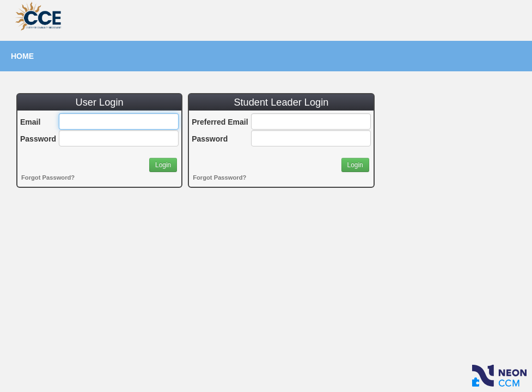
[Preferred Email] (311, 121)
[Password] (119, 138)
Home (22, 56)
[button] (163, 165)
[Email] (119, 121)
